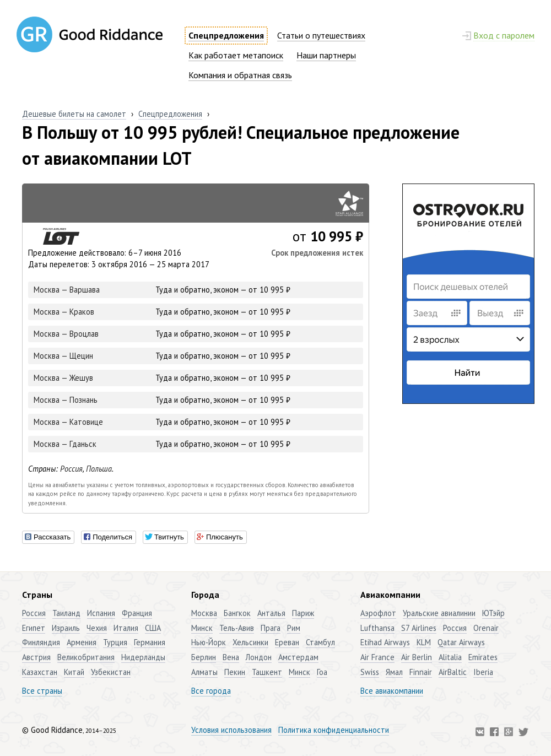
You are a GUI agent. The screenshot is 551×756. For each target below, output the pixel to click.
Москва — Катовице (68, 422)
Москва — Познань (66, 400)
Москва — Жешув (63, 378)
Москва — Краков (64, 312)
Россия (71, 469)
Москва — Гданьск (65, 444)
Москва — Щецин (63, 356)
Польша (99, 469)
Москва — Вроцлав (66, 334)
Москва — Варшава (67, 290)
